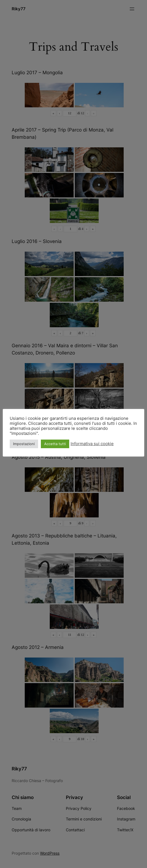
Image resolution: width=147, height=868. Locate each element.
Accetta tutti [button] (55, 444)
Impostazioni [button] (24, 444)
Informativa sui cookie (92, 444)
